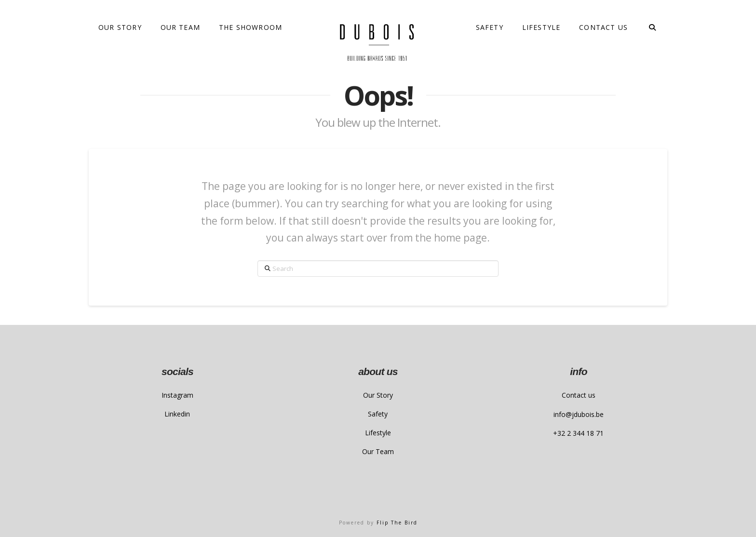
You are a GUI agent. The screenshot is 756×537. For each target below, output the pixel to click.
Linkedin (177, 414)
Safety (378, 414)
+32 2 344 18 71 (578, 433)
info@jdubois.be (579, 414)
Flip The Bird (397, 523)
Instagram (177, 395)
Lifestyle (378, 433)
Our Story (378, 395)
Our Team (378, 451)
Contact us (579, 395)
